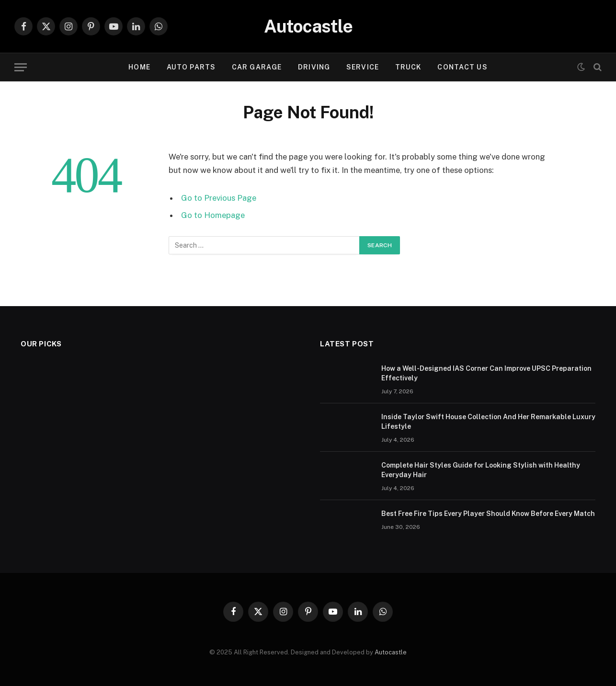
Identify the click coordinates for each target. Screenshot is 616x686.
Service (363, 67)
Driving (314, 67)
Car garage (257, 67)
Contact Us (462, 67)
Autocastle (391, 652)
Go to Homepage (213, 215)
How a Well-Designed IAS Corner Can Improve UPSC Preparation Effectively (486, 373)
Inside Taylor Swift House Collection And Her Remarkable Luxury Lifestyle (488, 422)
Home (139, 67)
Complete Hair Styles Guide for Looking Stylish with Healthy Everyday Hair (481, 470)
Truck (408, 67)
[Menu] (21, 67)
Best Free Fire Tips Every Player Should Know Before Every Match (488, 514)
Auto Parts (191, 67)
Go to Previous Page (219, 198)
